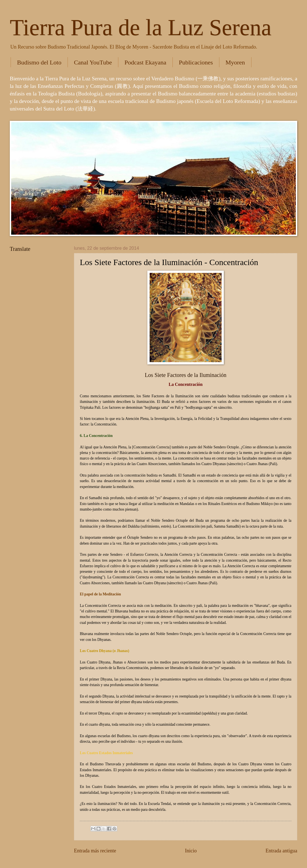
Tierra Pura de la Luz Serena (141, 27)
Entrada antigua (281, 851)
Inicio (191, 851)
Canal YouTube (93, 62)
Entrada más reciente (95, 851)
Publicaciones (196, 62)
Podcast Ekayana (145, 62)
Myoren (235, 62)
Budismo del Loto (39, 62)
